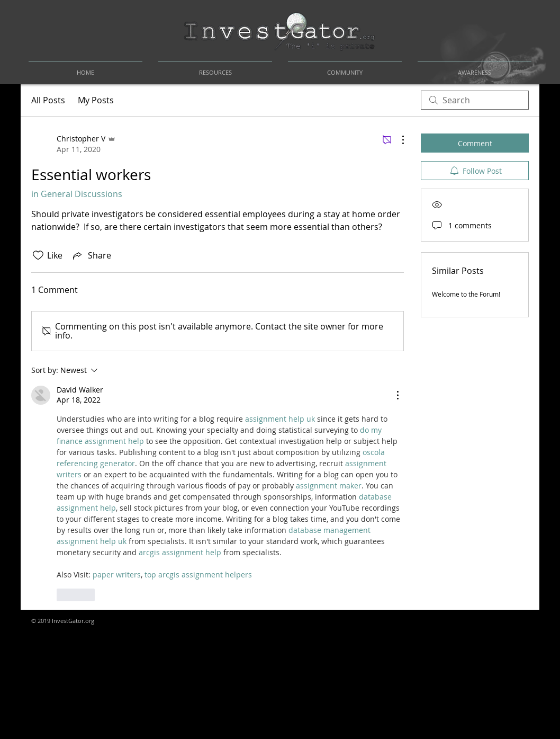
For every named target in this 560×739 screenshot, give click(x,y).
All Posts (48, 100)
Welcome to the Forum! (466, 294)
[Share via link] (91, 255)
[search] (475, 100)
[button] (215, 68)
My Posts (96, 100)
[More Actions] (398, 140)
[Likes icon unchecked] (38, 255)
